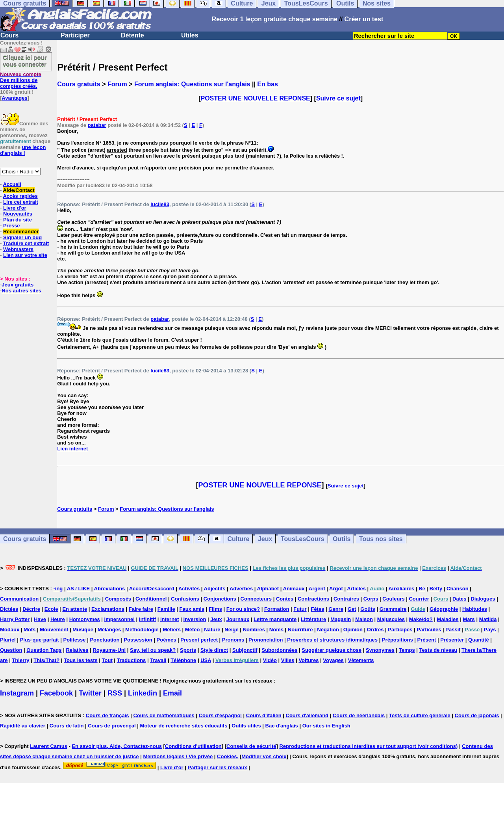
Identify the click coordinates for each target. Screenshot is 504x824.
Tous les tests (81, 660)
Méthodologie (142, 630)
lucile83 (160, 204)
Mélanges (109, 630)
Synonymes (380, 650)
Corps (371, 599)
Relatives (77, 650)
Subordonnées (279, 650)
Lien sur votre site (25, 255)
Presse (12, 226)
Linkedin (143, 693)
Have (40, 619)
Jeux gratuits (18, 285)
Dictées (9, 609)
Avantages (14, 98)
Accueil (12, 184)
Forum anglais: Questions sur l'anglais (192, 84)
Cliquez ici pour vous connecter (25, 61)
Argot (336, 589)
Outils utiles (246, 726)
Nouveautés (18, 214)
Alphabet (268, 589)
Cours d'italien (264, 715)
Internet (170, 619)
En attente (75, 609)
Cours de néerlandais (359, 715)
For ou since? (243, 609)
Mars (469, 619)
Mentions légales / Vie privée (178, 756)
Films (215, 609)
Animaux (294, 589)
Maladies (448, 619)
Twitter (90, 693)
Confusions (185, 599)
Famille (166, 609)
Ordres (375, 630)
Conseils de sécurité (251, 746)
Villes (288, 660)
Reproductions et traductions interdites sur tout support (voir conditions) (368, 746)
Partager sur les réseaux (218, 767)
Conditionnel (151, 599)
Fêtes (317, 609)
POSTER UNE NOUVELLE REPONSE (256, 98)
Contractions (313, 599)
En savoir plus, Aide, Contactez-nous (117, 746)
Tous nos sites (381, 539)
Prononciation (266, 640)
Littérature (313, 619)
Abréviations (110, 589)
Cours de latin (67, 726)
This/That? (46, 660)
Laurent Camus (49, 746)
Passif (453, 630)
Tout (107, 660)
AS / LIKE (79, 589)
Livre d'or (15, 208)
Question (11, 650)
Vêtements (361, 660)
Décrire (31, 609)
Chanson (458, 589)
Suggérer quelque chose (332, 650)
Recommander (21, 232)
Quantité (479, 640)
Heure (58, 619)
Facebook (56, 693)
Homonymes (85, 619)
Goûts (368, 609)
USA (206, 660)
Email (172, 693)
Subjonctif (245, 650)
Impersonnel (120, 619)
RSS (115, 693)
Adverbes (241, 589)
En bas (267, 84)
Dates (459, 599)
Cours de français (107, 715)
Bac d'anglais (282, 726)
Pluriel (8, 640)
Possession (138, 640)
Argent (317, 589)
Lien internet (72, 449)
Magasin (341, 619)
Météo (193, 630)
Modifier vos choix (264, 756)
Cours (9, 35)
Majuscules (391, 619)
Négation (328, 630)
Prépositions (397, 640)
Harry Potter (15, 619)
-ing (58, 589)
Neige (231, 630)
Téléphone (183, 660)
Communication (19, 599)
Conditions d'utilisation (193, 746)
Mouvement (54, 630)
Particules (429, 630)
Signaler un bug (22, 237)
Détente (132, 35)
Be (422, 589)
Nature (212, 630)
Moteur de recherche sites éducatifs (184, 726)
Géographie (444, 609)
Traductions (132, 660)
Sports (188, 650)
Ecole (51, 609)
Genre (336, 609)
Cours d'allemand (307, 715)
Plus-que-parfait (40, 640)
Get (352, 609)
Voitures (309, 660)
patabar (97, 125)
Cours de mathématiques (164, 715)
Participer (75, 35)
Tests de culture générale (420, 715)
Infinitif (147, 619)
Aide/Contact (19, 190)
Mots (30, 630)
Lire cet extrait (21, 202)
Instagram (17, 693)
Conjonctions (220, 599)
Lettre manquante (275, 619)
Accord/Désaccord (152, 589)
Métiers (172, 630)
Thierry (20, 660)
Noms (276, 630)
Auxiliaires (401, 589)
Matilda (488, 619)
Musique (83, 630)
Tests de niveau (438, 650)
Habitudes (475, 609)
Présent (427, 640)
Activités (189, 589)
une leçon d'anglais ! (23, 150)
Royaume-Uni (109, 650)
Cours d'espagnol (220, 715)
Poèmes (167, 640)
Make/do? (421, 619)
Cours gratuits (79, 84)
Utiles (190, 35)
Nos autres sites (21, 291)
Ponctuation (105, 640)
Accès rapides (20, 196)
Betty (436, 589)
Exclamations (108, 609)
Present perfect (199, 640)
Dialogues (483, 599)
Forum (117, 84)
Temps (407, 650)
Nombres (254, 630)
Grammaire (393, 609)
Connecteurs (256, 599)
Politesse (74, 640)
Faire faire (141, 609)
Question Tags (44, 650)
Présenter (452, 640)
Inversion (195, 619)
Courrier (419, 599)
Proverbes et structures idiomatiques (332, 640)
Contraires (346, 599)
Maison (364, 619)
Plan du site (18, 220)
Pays (490, 630)
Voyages (333, 660)
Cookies (227, 756)
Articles (356, 589)
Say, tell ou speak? (153, 650)
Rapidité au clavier (23, 726)
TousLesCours (303, 539)
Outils (342, 539)
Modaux (10, 630)
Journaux (238, 619)
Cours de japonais (477, 715)
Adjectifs (215, 589)
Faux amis (192, 609)
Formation (277, 609)
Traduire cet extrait (26, 243)
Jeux (265, 539)
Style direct (214, 650)
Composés (118, 599)
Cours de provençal (112, 726)
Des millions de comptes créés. (21, 80)
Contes (285, 599)
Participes (400, 630)
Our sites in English (326, 726)
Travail (158, 660)
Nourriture (300, 630)
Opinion (353, 630)
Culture (238, 539)
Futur (300, 609)
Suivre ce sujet (338, 98)
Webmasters (18, 249)
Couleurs (393, 599)
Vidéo (270, 660)
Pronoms (233, 640)
